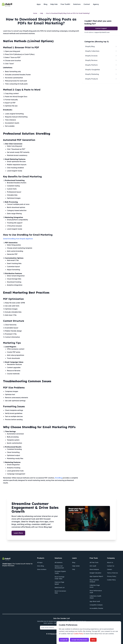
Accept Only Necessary (79, 640)
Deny (93, 640)
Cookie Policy (78, 634)
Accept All (64, 640)
